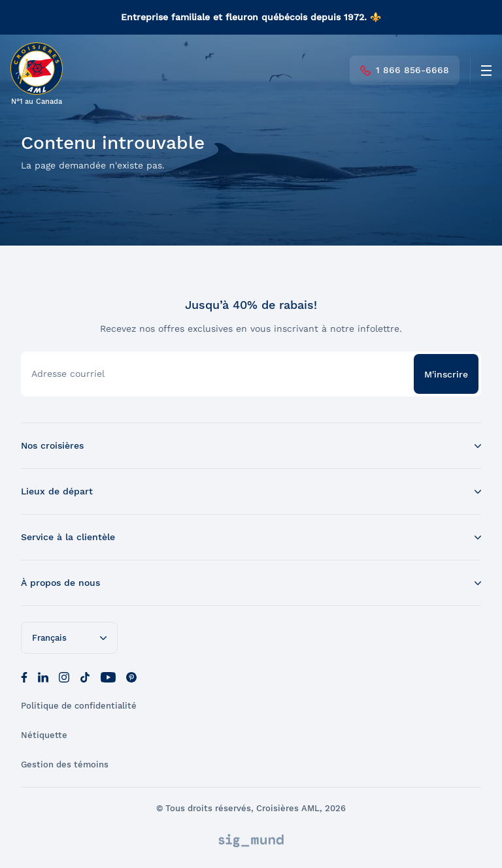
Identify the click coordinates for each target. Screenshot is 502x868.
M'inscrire (446, 374)
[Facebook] (24, 676)
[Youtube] (108, 676)
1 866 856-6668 (405, 70)
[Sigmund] (251, 841)
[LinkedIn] (43, 676)
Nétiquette (44, 735)
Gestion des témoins (65, 764)
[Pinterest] (131, 676)
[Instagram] (64, 676)
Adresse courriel (68, 374)
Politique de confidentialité (79, 706)
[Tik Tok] (85, 676)
